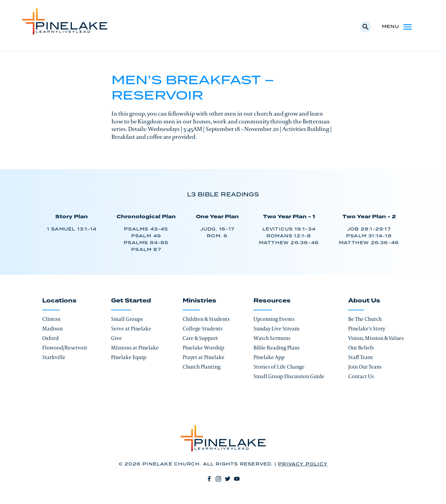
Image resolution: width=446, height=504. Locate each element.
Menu (397, 27)
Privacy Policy (303, 464)
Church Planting (202, 367)
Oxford (50, 338)
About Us (364, 301)
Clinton (51, 319)
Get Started (131, 301)
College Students (203, 329)
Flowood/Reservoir (65, 348)
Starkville (54, 357)
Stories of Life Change (279, 367)
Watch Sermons (272, 338)
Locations (59, 301)
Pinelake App (269, 357)
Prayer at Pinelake (204, 357)
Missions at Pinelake (135, 348)
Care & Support (200, 338)
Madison (52, 329)
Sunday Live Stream (276, 329)
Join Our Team (365, 367)
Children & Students (206, 319)
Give (117, 338)
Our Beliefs (361, 348)
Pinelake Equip (129, 357)
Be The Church (365, 319)
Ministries (199, 301)
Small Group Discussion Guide (289, 376)
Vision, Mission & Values (376, 338)
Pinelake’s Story (367, 329)
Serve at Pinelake (131, 329)
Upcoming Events (274, 319)
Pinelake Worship (203, 348)
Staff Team (360, 357)
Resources (272, 301)
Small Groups (127, 319)
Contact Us (361, 376)
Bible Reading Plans (276, 348)
